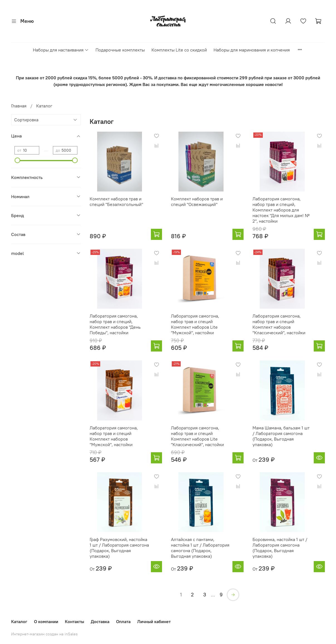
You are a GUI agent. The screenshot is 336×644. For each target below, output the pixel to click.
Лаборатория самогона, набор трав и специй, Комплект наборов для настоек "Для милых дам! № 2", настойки (281, 210)
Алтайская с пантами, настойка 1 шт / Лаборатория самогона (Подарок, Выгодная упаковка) (200, 548)
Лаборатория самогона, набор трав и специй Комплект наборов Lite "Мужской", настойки (195, 324)
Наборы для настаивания (61, 50)
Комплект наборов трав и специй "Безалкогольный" (116, 201)
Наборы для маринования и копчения (252, 50)
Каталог (19, 621)
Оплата (123, 621)
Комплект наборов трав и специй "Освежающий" (197, 201)
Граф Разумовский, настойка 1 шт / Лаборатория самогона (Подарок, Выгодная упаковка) (119, 548)
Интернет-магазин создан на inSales (44, 634)
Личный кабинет (154, 621)
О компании (46, 621)
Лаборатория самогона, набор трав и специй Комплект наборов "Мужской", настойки (114, 436)
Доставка (100, 621)
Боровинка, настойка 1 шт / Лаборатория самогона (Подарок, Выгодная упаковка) (280, 548)
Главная (19, 106)
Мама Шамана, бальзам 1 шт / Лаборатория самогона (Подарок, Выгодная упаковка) (281, 436)
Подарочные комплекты (120, 50)
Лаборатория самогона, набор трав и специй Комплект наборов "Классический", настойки (279, 324)
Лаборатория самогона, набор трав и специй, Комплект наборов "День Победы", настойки (115, 324)
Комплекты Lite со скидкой (179, 50)
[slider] (17, 160)
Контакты (74, 621)
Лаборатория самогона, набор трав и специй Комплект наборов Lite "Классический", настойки (197, 436)
